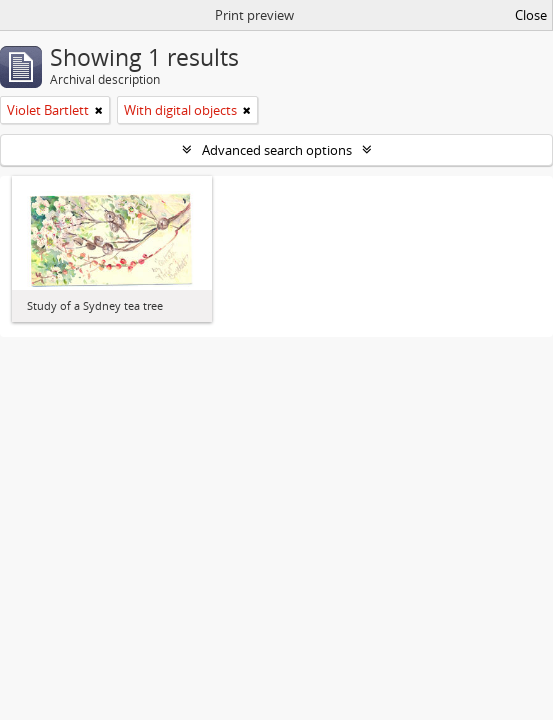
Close (531, 15)
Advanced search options (277, 150)
